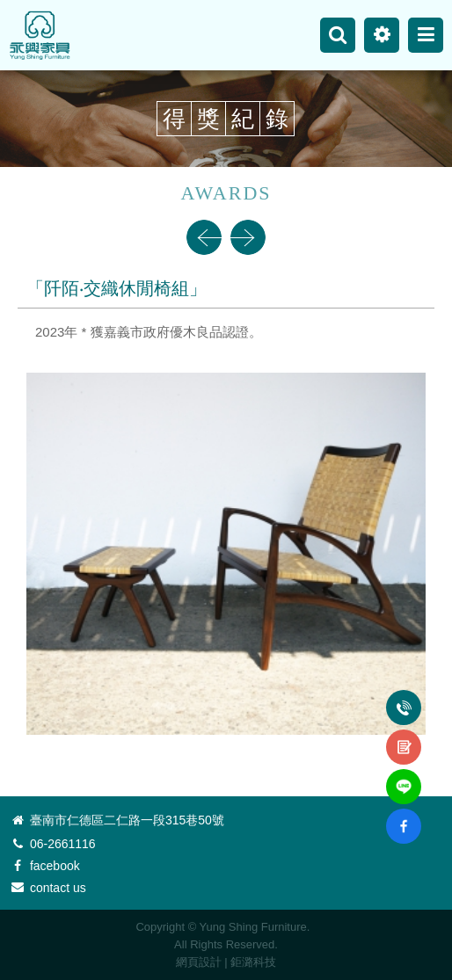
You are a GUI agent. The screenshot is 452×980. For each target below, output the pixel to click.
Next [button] (248, 237)
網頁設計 (199, 962)
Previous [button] (204, 237)
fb (404, 816)
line (404, 776)
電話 (404, 698)
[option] (226, 495)
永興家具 (40, 35)
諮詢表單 (404, 737)
